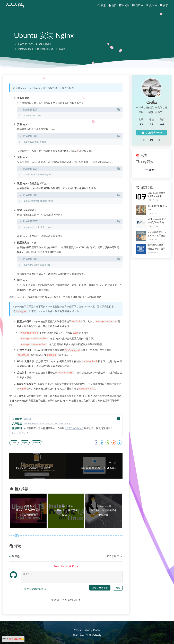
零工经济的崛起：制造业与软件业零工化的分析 (156, 247)
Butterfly (96, 635)
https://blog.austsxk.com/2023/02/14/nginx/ (48, 423)
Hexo (81, 635)
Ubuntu (36, 443)
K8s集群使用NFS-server (157, 208)
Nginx (25, 443)
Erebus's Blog (15, 5)
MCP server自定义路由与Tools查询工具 (157, 221)
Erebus (28, 419)
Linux (14, 443)
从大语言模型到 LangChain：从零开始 (157, 234)
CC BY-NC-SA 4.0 (74, 428)
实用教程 (47, 44)
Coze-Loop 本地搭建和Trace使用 (156, 195)
